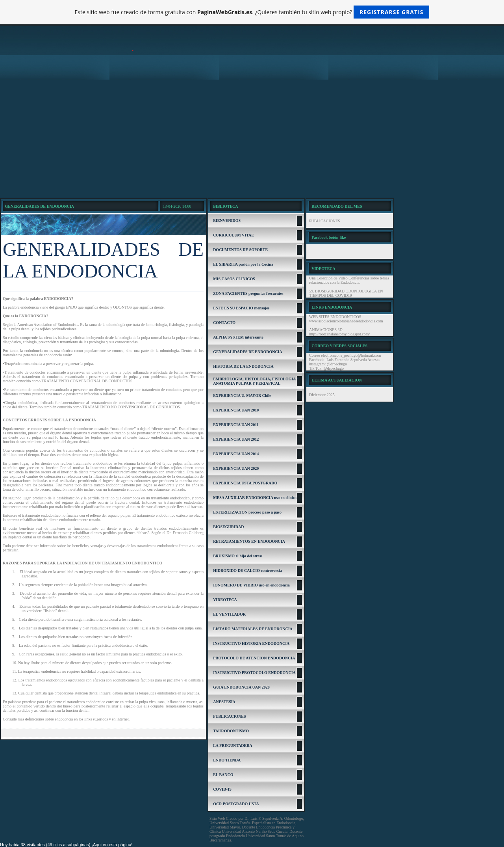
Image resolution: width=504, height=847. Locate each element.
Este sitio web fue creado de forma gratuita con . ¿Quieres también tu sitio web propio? (252, 12)
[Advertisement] (252, 139)
